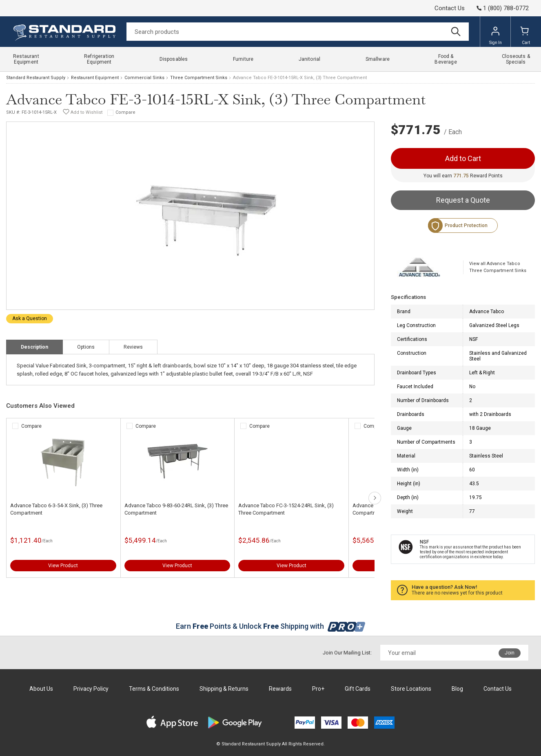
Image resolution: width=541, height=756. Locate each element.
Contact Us (450, 8)
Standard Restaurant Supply (36, 78)
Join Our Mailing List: (347, 653)
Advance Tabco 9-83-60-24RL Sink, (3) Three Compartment (176, 509)
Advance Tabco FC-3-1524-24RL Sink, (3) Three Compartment (286, 509)
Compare (125, 112)
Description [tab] (34, 347)
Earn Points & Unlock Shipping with (271, 626)
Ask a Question (30, 318)
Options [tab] (86, 347)
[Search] (298, 32)
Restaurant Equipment (95, 78)
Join (510, 653)
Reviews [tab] (133, 347)
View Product (63, 566)
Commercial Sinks (144, 78)
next (375, 498)
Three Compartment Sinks (199, 78)
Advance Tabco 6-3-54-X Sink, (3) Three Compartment (56, 509)
